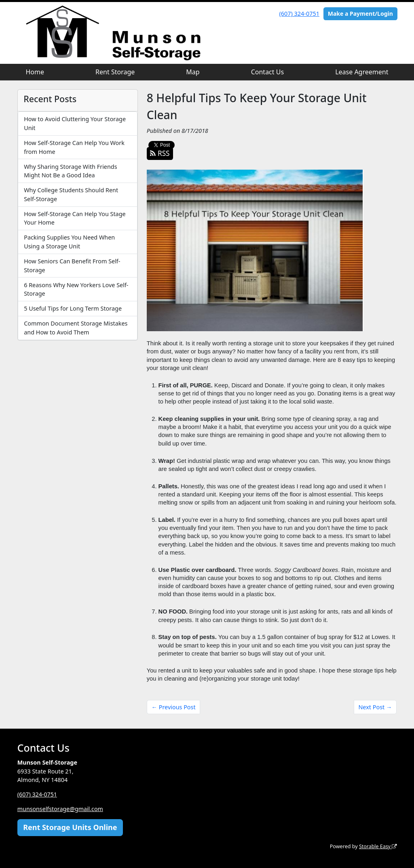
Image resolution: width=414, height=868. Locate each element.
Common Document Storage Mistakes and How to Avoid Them (76, 328)
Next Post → (375, 707)
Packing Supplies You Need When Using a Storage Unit (69, 242)
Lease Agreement (362, 72)
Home (35, 72)
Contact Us (267, 72)
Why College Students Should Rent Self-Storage (71, 194)
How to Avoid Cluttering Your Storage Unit (75, 123)
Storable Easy (377, 846)
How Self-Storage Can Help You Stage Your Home (75, 218)
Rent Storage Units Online (70, 827)
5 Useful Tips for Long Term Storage (73, 308)
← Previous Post (174, 707)
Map (193, 72)
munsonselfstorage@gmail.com (61, 809)
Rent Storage (115, 72)
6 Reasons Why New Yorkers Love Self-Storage (76, 289)
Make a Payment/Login (360, 14)
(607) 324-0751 (299, 14)
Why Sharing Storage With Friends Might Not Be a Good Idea (70, 171)
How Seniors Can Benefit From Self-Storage (72, 266)
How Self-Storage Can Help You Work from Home (74, 147)
